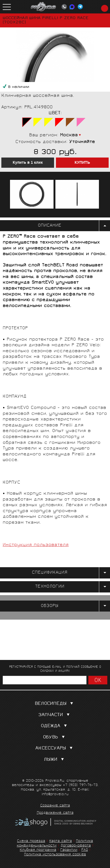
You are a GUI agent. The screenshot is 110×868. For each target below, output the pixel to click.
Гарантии (69, 850)
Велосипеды (55, 704)
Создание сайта (55, 806)
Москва (69, 135)
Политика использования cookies (55, 855)
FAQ (85, 850)
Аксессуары (55, 749)
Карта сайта (61, 841)
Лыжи (55, 760)
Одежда (55, 726)
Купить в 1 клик (28, 163)
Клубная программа (38, 850)
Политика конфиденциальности (55, 844)
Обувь (55, 737)
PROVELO (44, 7)
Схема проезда (31, 841)
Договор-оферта (76, 846)
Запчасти (55, 715)
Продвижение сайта (55, 813)
